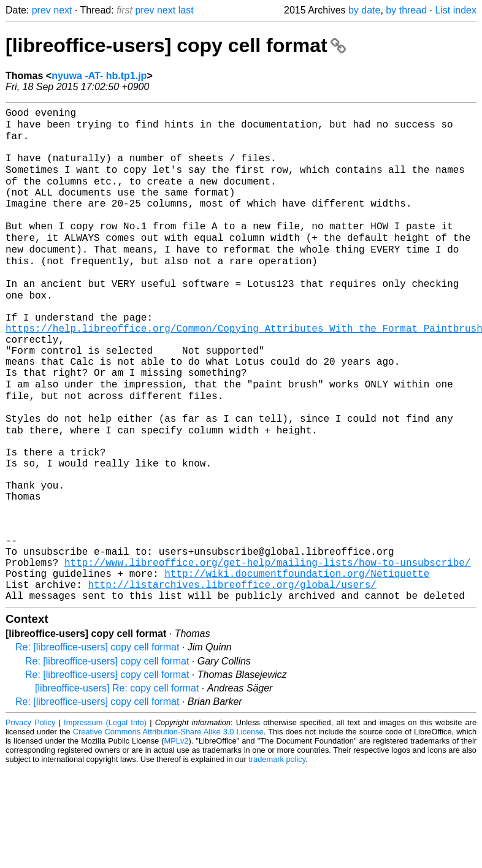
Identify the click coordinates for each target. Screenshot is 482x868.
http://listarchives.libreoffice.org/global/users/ (232, 681)
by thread (406, 10)
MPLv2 (177, 840)
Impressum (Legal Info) (105, 822)
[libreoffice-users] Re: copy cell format (117, 787)
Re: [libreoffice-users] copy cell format (97, 746)
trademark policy (277, 858)
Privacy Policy (30, 822)
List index (456, 10)
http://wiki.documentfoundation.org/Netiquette (297, 668)
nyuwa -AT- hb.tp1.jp (99, 76)
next (63, 10)
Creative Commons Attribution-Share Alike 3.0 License (168, 831)
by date (364, 10)
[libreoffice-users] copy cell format (176, 45)
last (186, 10)
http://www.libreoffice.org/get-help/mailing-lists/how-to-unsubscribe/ (267, 654)
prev (41, 10)
